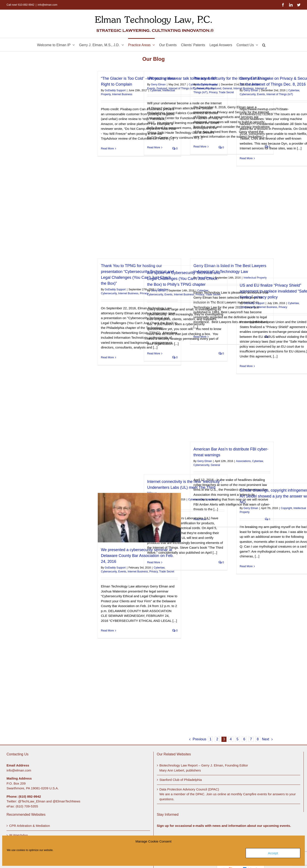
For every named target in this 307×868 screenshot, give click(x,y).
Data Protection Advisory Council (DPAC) (189, 789)
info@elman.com (48, 5)
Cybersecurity (201, 88)
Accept (273, 853)
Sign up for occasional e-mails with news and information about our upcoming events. (224, 826)
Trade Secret (226, 92)
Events (151, 88)
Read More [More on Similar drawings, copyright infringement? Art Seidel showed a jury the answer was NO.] (246, 566)
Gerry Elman (158, 85)
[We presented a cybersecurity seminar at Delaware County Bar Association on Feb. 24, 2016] (139, 518)
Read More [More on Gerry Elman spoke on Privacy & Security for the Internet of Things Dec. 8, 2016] (246, 158)
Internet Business (122, 94)
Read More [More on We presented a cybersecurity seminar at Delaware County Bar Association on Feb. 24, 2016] (107, 631)
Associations (243, 461)
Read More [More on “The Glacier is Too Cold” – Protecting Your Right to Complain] (107, 149)
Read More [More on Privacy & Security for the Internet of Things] (200, 147)
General (227, 88)
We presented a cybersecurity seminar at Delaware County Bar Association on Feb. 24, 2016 (137, 556)
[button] (264, 45)
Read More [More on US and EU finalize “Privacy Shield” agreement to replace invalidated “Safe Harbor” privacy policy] (246, 366)
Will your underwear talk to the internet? (182, 78)
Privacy (213, 92)
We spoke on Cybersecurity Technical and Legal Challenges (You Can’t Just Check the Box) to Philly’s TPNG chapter (184, 279)
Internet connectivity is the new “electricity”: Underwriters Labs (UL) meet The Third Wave (185, 487)
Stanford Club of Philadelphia (181, 780)
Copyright (286, 508)
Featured (162, 88)
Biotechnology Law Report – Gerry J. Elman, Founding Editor (204, 765)
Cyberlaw (294, 90)
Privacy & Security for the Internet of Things (231, 78)
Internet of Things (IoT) (182, 88)
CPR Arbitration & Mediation (30, 826)
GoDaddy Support (115, 90)
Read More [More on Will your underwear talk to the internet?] (154, 147)
